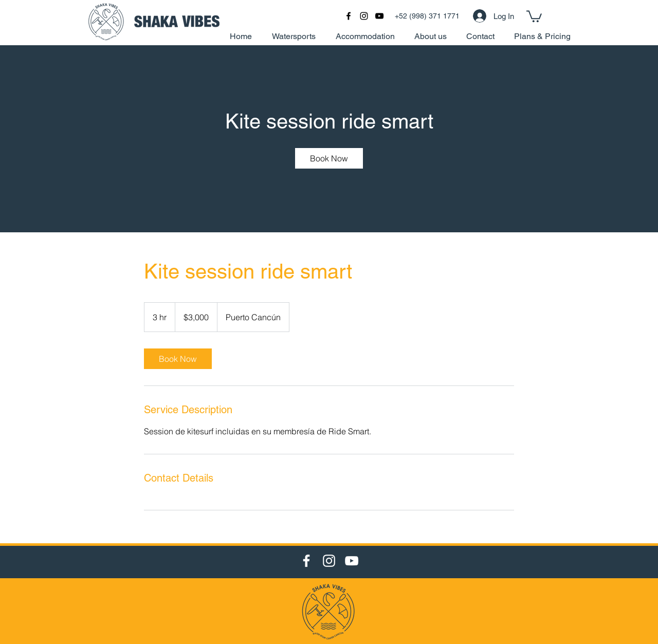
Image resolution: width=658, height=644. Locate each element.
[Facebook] (306, 561)
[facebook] (349, 16)
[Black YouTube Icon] (379, 16)
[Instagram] (329, 561)
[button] (534, 16)
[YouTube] (352, 561)
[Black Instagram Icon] (364, 16)
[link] (329, 158)
